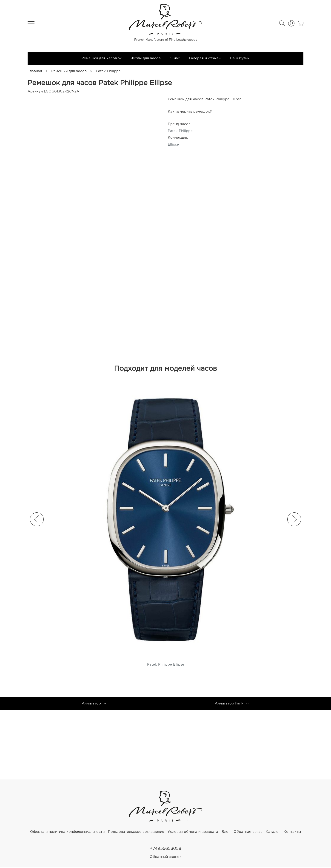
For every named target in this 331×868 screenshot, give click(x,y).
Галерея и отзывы (205, 59)
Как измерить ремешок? (190, 112)
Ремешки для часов (69, 72)
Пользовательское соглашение (136, 832)
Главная (35, 72)
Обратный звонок (166, 858)
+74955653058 (166, 849)
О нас (175, 59)
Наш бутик (240, 59)
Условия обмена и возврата (193, 832)
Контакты (292, 832)
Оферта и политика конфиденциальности (67, 832)
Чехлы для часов (146, 59)
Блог (226, 832)
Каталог (273, 832)
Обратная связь (248, 832)
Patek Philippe (108, 72)
